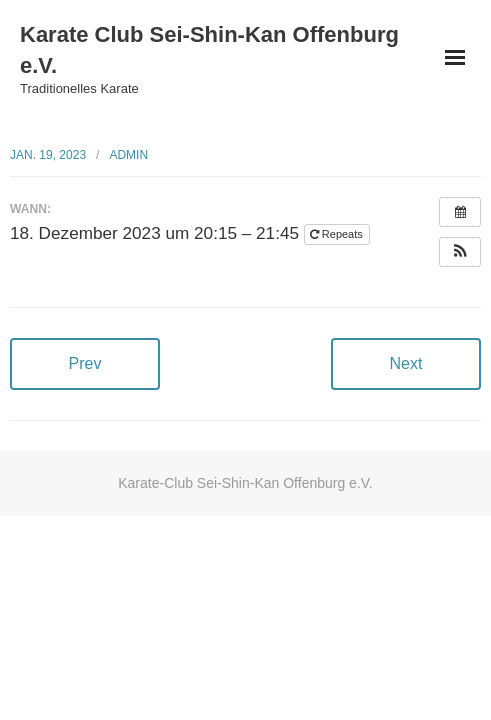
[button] (460, 252)
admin (128, 155)
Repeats (338, 234)
